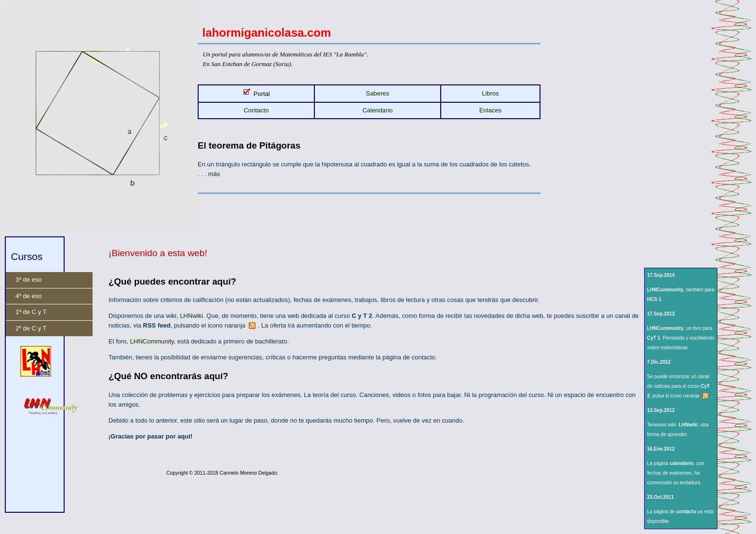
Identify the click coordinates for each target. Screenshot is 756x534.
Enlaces (490, 110)
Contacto (256, 110)
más (214, 174)
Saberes (378, 93)
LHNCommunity (152, 341)
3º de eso (29, 280)
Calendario (378, 110)
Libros (490, 93)
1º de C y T (31, 312)
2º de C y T (31, 328)
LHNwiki (191, 316)
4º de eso (29, 296)
